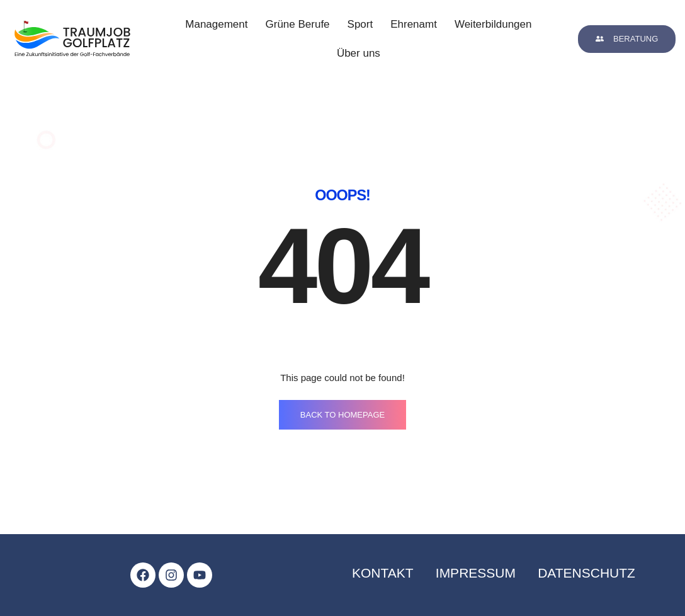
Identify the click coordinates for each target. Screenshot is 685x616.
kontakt (383, 573)
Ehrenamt (414, 24)
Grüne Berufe (298, 24)
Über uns (359, 53)
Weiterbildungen (493, 24)
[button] (627, 39)
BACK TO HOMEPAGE (342, 415)
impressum (476, 573)
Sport (360, 24)
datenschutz (586, 573)
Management (216, 24)
